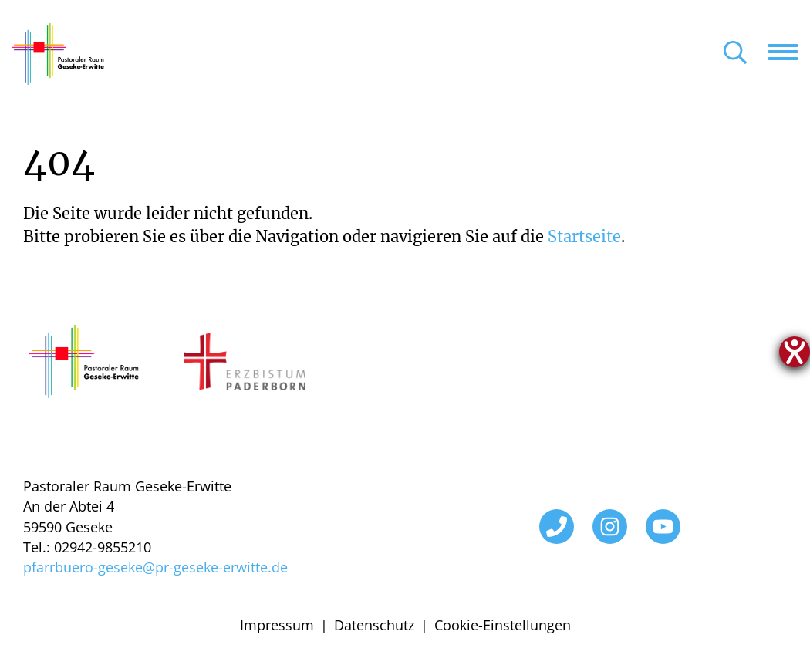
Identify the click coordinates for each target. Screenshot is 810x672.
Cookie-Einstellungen (503, 625)
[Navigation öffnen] (789, 52)
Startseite (584, 236)
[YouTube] (663, 527)
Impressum (277, 625)
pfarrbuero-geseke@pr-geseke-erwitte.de (155, 567)
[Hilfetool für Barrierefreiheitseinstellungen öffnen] (795, 352)
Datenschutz (374, 625)
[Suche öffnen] (735, 54)
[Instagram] (610, 527)
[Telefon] (557, 527)
